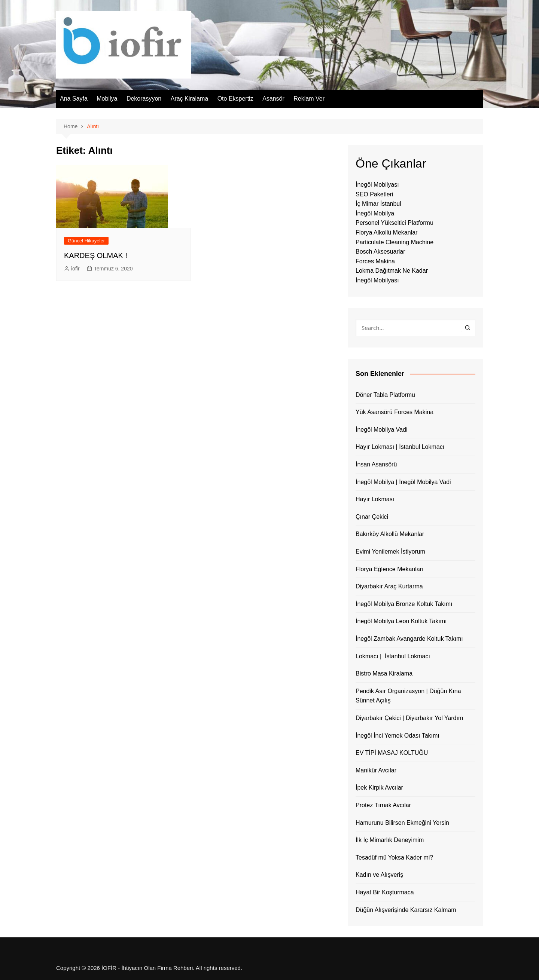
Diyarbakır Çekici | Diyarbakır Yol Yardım (409, 718)
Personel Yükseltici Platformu (395, 223)
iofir (75, 269)
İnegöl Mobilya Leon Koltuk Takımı (401, 621)
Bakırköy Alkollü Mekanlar (390, 534)
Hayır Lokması (375, 499)
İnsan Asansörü (376, 464)
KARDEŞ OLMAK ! (96, 255)
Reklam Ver (309, 99)
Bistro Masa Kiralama (384, 673)
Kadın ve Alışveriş (379, 875)
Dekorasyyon (144, 99)
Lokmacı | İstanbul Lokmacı (393, 656)
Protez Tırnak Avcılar (383, 805)
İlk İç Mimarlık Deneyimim (390, 840)
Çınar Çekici (372, 517)
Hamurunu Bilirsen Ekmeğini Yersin (402, 823)
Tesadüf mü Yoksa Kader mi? (394, 857)
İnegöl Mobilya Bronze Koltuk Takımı (404, 604)
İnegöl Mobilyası (377, 185)
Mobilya (107, 99)
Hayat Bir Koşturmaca (385, 892)
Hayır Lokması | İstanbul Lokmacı (400, 447)
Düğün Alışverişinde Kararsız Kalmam (406, 910)
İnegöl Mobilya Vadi (381, 430)
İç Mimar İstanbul (378, 204)
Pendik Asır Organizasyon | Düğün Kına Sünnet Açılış (408, 696)
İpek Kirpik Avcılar (379, 788)
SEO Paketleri (374, 194)
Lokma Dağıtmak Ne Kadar (392, 271)
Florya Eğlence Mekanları (389, 569)
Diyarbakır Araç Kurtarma (389, 586)
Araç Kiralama (189, 99)
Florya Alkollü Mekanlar (386, 232)
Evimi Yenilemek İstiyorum (390, 552)
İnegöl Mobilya (375, 213)
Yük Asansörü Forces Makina (395, 412)
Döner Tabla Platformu (385, 395)
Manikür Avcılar (376, 770)
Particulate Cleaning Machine (395, 242)
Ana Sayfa (74, 99)
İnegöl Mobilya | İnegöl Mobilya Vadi (403, 482)
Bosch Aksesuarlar (380, 252)
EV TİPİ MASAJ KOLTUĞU (392, 753)
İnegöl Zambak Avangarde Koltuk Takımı (409, 639)
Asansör (273, 99)
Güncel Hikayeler (86, 241)
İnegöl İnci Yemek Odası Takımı (398, 736)
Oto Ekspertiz (235, 99)
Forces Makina (375, 261)
